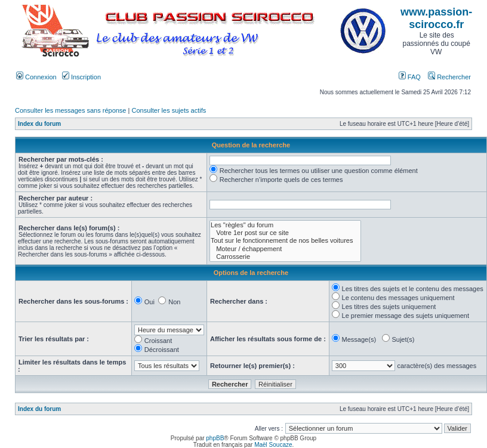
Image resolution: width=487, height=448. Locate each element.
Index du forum (39, 124)
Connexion (36, 77)
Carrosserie (285, 257)
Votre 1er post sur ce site (285, 233)
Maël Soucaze (273, 445)
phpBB (215, 438)
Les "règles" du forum (285, 225)
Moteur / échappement (285, 249)
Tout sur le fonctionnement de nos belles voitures (285, 241)
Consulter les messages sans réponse (70, 110)
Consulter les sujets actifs (169, 110)
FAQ (410, 77)
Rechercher (449, 77)
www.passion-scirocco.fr (436, 18)
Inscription (81, 77)
